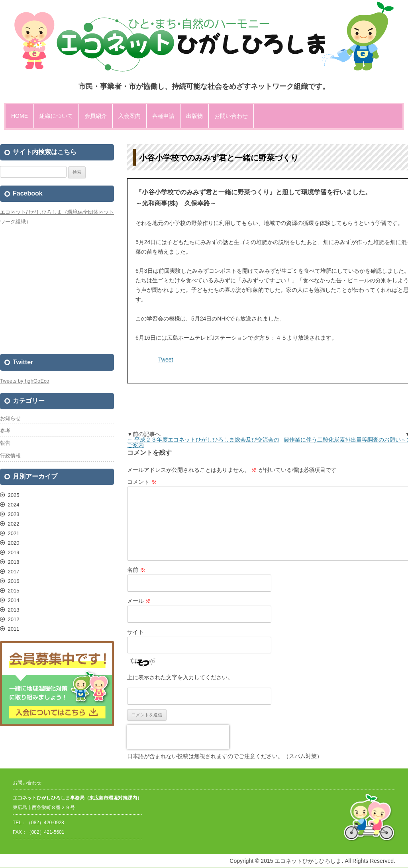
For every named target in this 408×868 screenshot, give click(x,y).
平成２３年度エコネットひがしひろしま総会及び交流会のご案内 (203, 442)
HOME (20, 116)
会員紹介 (96, 116)
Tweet (166, 360)
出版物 (194, 116)
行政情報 (10, 456)
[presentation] (178, 737)
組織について (56, 116)
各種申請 (163, 116)
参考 (5, 431)
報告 (5, 443)
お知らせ (10, 418)
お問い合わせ (231, 116)
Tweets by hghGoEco (25, 381)
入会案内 (129, 116)
